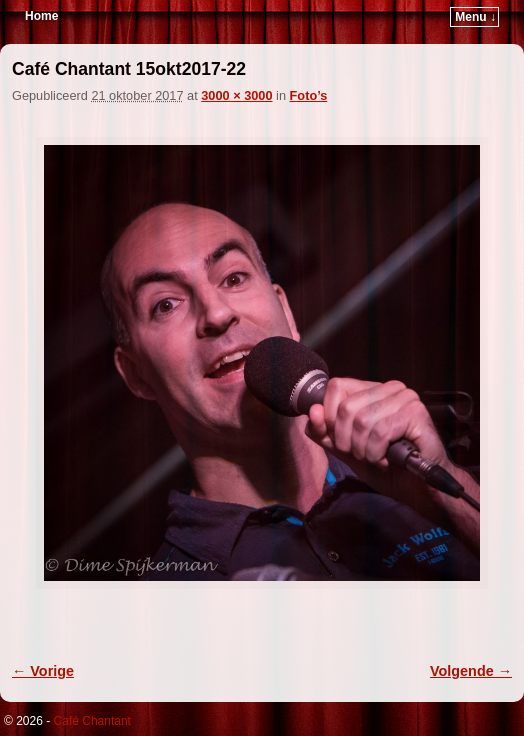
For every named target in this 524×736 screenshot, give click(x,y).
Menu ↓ (475, 17)
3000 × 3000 (236, 95)
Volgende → (471, 671)
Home (41, 16)
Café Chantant (92, 721)
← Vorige (43, 671)
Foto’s (309, 95)
